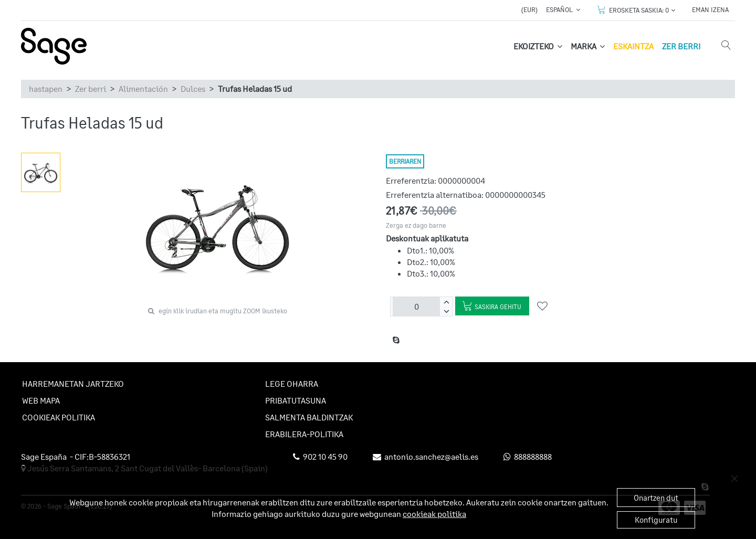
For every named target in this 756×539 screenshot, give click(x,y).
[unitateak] (416, 307)
